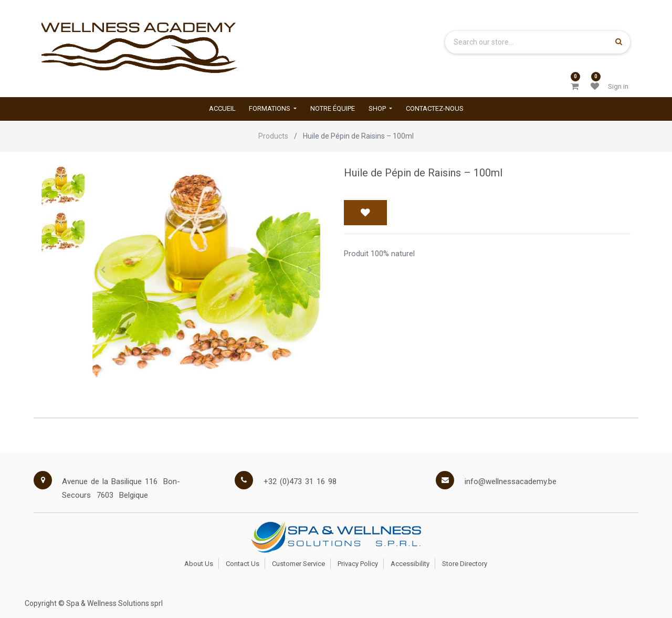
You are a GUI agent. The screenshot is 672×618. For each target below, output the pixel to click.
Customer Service (298, 564)
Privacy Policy (358, 564)
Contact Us (243, 564)
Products (273, 136)
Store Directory (465, 564)
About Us (199, 564)
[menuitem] (222, 109)
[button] (103, 270)
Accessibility (410, 564)
